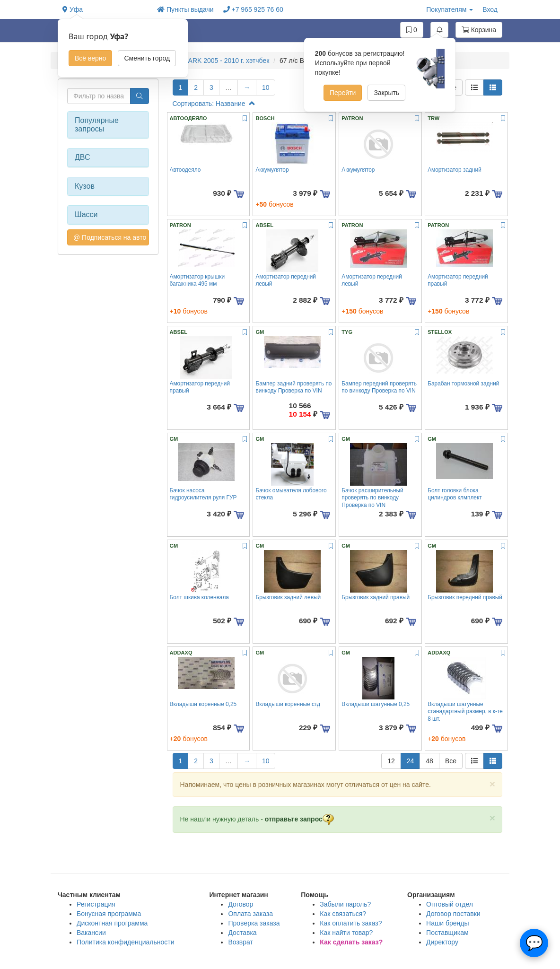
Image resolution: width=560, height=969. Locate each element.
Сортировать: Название (214, 104)
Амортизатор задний (455, 170)
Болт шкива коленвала (199, 597)
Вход (490, 9)
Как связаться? (343, 914)
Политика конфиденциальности (126, 942)
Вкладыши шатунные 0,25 (376, 704)
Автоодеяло (185, 170)
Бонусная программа (109, 914)
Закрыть (386, 93)
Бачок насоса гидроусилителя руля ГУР (203, 494)
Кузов (85, 186)
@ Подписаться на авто (110, 237)
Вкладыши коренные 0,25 (203, 704)
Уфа (73, 9)
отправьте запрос (299, 819)
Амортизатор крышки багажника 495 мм (197, 280)
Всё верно (90, 58)
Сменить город (147, 58)
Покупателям (450, 9)
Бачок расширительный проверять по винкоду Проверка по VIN (372, 498)
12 (391, 761)
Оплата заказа (250, 914)
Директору (442, 942)
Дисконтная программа (112, 923)
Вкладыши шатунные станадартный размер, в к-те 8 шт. (465, 711)
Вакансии (91, 933)
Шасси (86, 214)
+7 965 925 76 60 (253, 9)
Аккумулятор (272, 170)
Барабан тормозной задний (463, 384)
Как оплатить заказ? (351, 923)
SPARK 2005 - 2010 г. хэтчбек (224, 61)
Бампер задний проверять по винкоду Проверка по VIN (293, 387)
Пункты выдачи (185, 9)
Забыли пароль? (345, 904)
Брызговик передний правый (465, 597)
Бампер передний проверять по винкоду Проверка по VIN (379, 387)
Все (451, 761)
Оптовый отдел (450, 904)
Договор (241, 904)
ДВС (83, 157)
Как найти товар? (346, 933)
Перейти (343, 93)
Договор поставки (453, 914)
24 (411, 761)
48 (429, 761)
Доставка (242, 933)
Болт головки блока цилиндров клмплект (455, 494)
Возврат (241, 942)
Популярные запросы (97, 125)
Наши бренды (447, 923)
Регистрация (96, 904)
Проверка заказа (254, 923)
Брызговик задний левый (288, 597)
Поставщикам (447, 933)
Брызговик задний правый (376, 597)
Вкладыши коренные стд (288, 704)
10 (266, 87)
